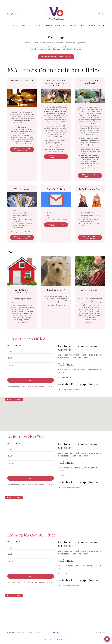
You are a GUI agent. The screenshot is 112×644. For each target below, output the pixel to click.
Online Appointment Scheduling (56, 57)
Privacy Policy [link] (37, 386)
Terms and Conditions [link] (61, 640)
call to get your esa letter (90, 176)
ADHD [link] (24, 25)
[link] (56, 13)
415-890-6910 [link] (64, 377)
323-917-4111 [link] (64, 574)
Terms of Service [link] (46, 386)
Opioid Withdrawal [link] (44, 25)
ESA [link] (31, 25)
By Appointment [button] (71, 390)
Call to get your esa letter (22, 149)
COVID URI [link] (73, 25)
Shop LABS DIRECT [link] (87, 25)
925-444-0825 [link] (64, 476)
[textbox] (31, 351)
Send (31, 380)
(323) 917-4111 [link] (14, 14)
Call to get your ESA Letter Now (90, 237)
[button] (103, 14)
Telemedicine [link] (14, 25)
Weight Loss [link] (61, 25)
